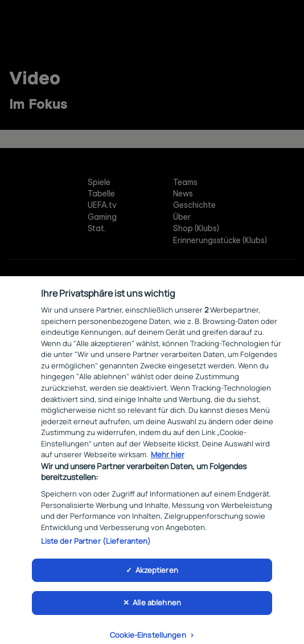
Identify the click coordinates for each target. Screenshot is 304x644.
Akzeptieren (157, 577)
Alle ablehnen (157, 610)
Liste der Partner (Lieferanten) (96, 548)
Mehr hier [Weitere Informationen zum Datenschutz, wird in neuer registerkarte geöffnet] (168, 462)
